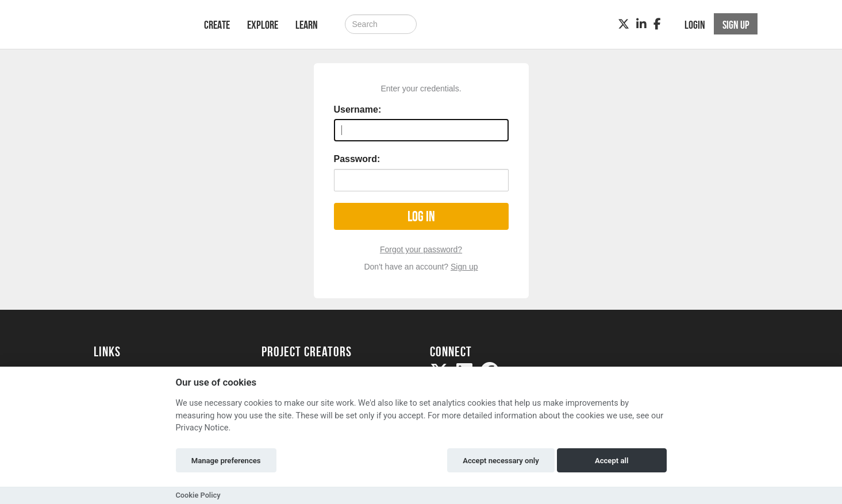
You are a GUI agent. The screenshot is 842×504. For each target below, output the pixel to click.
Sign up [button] (736, 25)
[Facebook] (657, 24)
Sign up (464, 267)
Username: (358, 109)
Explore (263, 25)
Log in (421, 216)
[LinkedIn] (641, 24)
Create (217, 25)
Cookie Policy (198, 495)
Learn (307, 25)
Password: (357, 159)
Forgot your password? (421, 249)
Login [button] (695, 25)
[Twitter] (624, 24)
